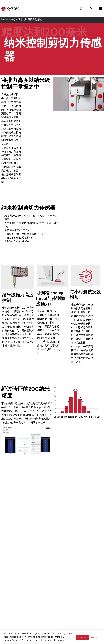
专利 (5, 308)
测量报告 (14, 403)
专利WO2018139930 (17, 241)
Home (5, 19)
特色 (13, 19)
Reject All (81, 637)
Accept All (94, 637)
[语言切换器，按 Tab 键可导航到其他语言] (83, 8)
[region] (52, 637)
